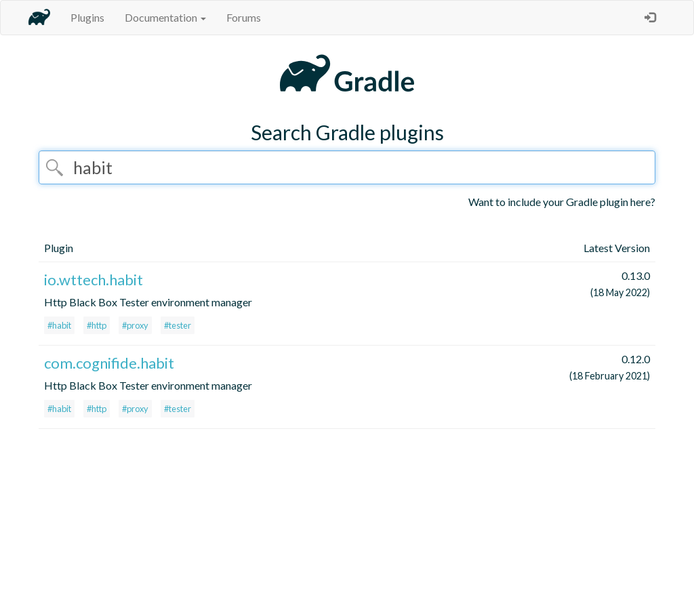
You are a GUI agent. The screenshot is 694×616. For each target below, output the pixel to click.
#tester (178, 325)
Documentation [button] (165, 17)
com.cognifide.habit (109, 363)
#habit (59, 325)
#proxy (135, 325)
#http (97, 325)
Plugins (87, 17)
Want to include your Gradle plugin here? (562, 202)
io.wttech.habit (94, 280)
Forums (244, 17)
